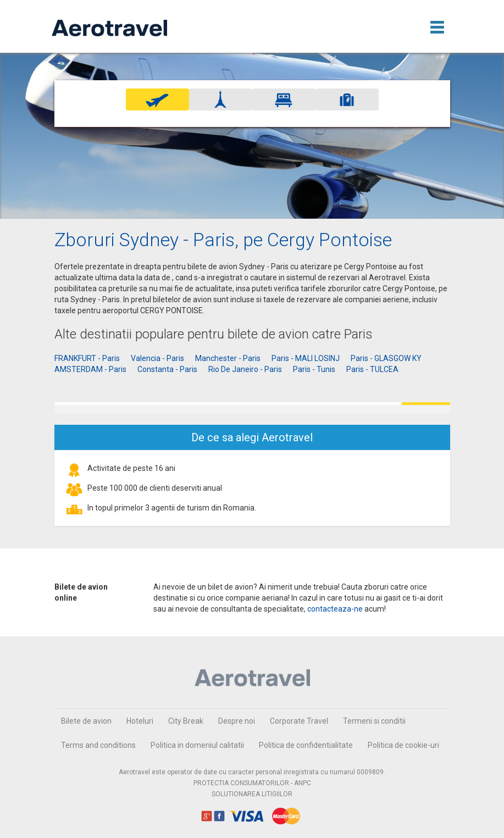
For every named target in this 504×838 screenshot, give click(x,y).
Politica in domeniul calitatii (197, 745)
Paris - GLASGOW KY (386, 358)
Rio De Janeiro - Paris (245, 369)
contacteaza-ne (335, 609)
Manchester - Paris (228, 358)
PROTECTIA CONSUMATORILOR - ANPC (252, 783)
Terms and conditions (98, 745)
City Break (186, 721)
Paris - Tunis (314, 369)
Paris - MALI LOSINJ (306, 358)
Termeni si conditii (374, 721)
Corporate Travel (299, 721)
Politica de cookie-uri (403, 745)
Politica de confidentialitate (306, 745)
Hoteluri (140, 721)
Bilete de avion (86, 721)
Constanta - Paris (167, 369)
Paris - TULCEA (372, 369)
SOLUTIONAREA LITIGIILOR (252, 794)
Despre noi (237, 721)
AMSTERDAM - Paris (90, 369)
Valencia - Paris (157, 358)
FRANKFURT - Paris (87, 358)
